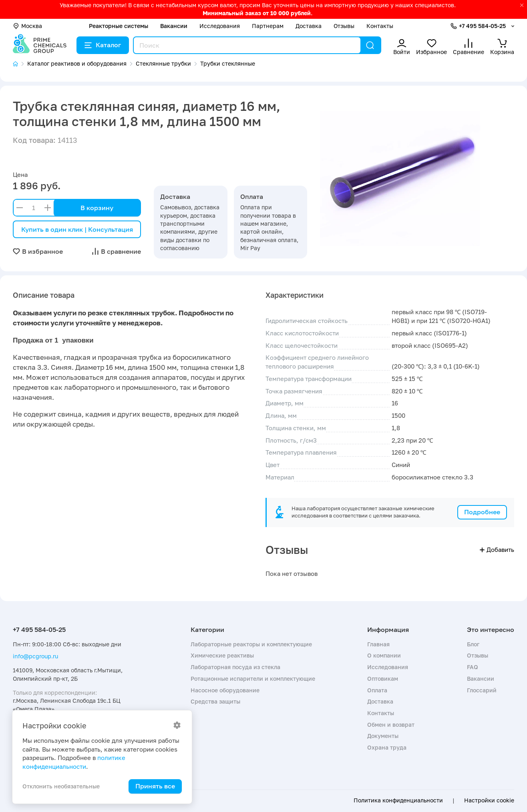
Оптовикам (383, 679)
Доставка (309, 26)
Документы (383, 736)
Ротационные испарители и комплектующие (253, 679)
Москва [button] (27, 26)
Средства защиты (215, 701)
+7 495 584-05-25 (482, 26)
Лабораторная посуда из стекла (235, 667)
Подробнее (482, 512)
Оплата (377, 690)
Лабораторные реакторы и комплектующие (251, 644)
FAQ (473, 667)
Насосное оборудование (225, 690)
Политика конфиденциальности (398, 800)
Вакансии (174, 26)
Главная (378, 644)
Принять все (155, 786)
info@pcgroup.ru (35, 656)
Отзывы (344, 26)
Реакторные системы (119, 26)
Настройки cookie (489, 800)
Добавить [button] (497, 549)
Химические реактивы (222, 655)
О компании (384, 655)
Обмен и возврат (391, 725)
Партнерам (268, 26)
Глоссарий (482, 690)
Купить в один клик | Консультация (77, 229)
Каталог (103, 45)
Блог (473, 644)
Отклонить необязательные (61, 786)
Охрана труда (387, 747)
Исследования (220, 26)
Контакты (380, 26)
